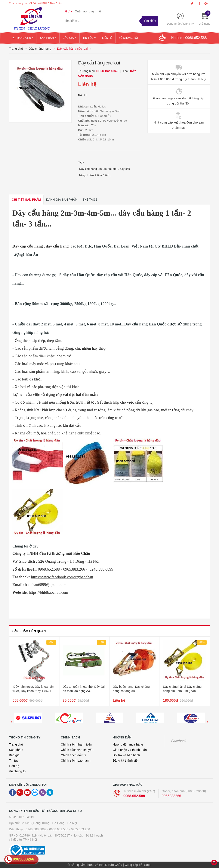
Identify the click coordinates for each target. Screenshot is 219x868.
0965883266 (171, 796)
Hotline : (189, 38)
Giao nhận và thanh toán (130, 750)
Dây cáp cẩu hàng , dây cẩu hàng (41, 246)
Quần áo (81, 11)
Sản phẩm (48, 38)
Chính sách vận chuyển (77, 750)
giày (92, 11)
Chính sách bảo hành (76, 761)
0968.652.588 (134, 796)
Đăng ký (189, 24)
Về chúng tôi (128, 38)
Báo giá (70, 38)
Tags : (82, 162)
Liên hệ (107, 38)
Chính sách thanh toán (77, 744)
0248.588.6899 (36, 829)
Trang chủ (23, 38)
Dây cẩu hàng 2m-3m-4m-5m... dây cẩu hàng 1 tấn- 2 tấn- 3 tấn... (104, 172)
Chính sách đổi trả (74, 755)
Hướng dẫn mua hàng (128, 744)
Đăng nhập (174, 24)
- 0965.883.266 (80, 829)
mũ (99, 11)
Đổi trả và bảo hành (126, 755)
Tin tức (89, 38)
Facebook (179, 741)
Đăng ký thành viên (126, 761)
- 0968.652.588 (58, 829)
